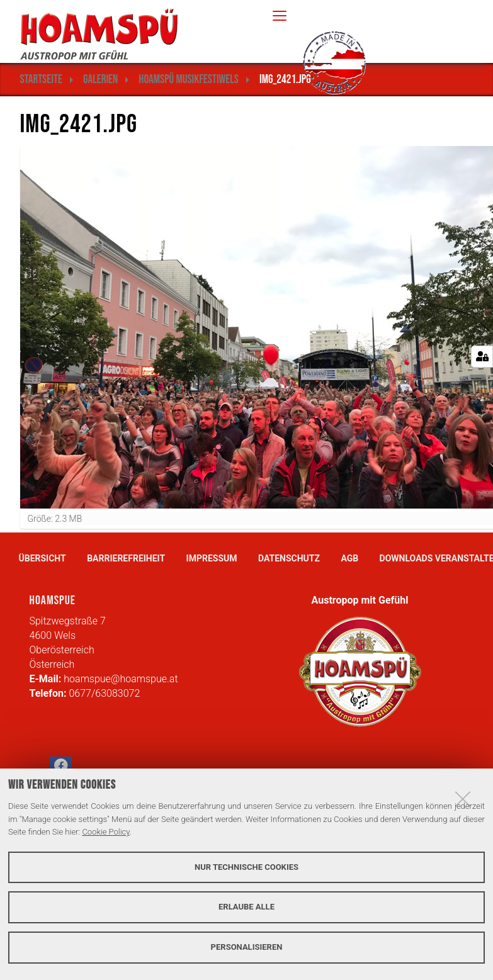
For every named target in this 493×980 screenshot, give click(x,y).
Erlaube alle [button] (246, 907)
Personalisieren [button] (247, 947)
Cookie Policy (105, 832)
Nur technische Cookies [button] (246, 867)
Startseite (41, 80)
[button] (61, 768)
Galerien (100, 80)
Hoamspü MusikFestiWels (189, 80)
